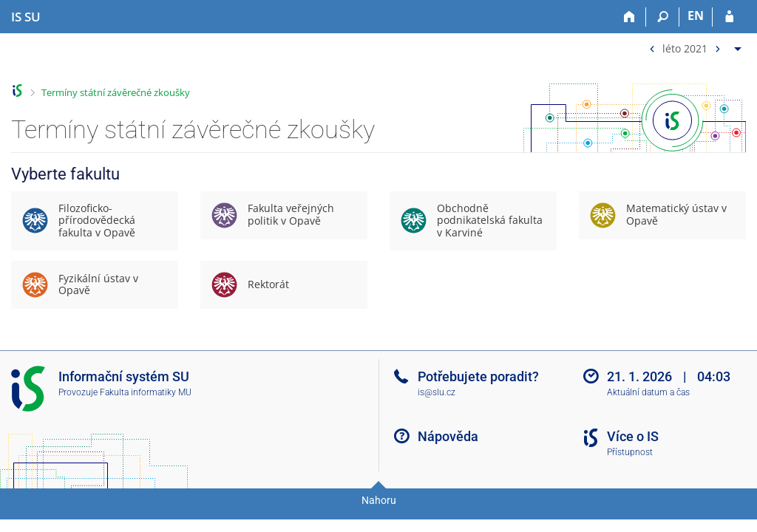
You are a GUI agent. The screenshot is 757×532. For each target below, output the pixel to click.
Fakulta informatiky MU (146, 392)
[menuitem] (693, 45)
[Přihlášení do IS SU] (729, 17)
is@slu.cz (437, 392)
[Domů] (629, 17)
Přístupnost (630, 452)
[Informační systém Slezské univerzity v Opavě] (26, 17)
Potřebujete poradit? (478, 376)
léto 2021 (685, 48)
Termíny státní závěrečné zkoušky (116, 92)
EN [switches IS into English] (696, 16)
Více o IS (633, 436)
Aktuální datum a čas (648, 392)
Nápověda (448, 436)
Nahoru (379, 500)
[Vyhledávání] (663, 17)
